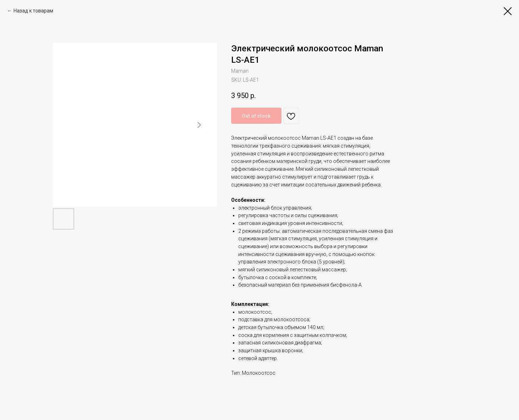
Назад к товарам (33, 11)
